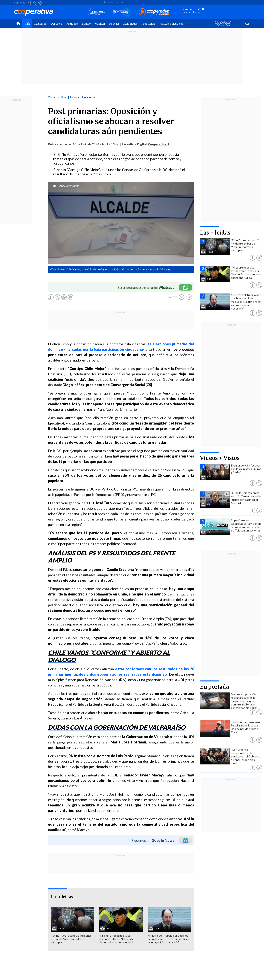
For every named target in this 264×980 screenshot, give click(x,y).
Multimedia (130, 24)
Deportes (56, 24)
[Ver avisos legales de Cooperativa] (217, 27)
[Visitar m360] (223, 27)
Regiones (72, 24)
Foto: (54, 186)
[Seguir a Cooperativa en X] (35, 3)
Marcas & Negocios (172, 24)
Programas (148, 24)
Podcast (114, 24)
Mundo (86, 24)
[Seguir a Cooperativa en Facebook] (30, 3)
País (27, 24)
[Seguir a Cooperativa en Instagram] (40, 3)
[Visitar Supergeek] (229, 27)
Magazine (40, 24)
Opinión (100, 24)
